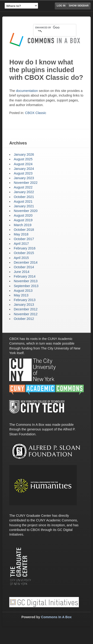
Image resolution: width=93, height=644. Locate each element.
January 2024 (24, 169)
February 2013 (25, 300)
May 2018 (21, 234)
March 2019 (22, 225)
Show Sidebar (79, 6)
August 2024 (23, 164)
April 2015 (21, 258)
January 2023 (24, 178)
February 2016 (25, 248)
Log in (61, 6)
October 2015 (24, 253)
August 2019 (23, 220)
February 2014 (25, 276)
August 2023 (23, 173)
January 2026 (24, 154)
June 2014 (21, 272)
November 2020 (26, 211)
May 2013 (21, 295)
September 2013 (26, 286)
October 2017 (24, 239)
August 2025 (23, 159)
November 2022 (26, 183)
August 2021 (23, 201)
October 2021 (24, 197)
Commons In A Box (56, 617)
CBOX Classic (36, 113)
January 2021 (24, 206)
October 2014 (24, 267)
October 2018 (24, 230)
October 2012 (24, 319)
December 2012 (26, 309)
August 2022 (23, 187)
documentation (27, 91)
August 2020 (23, 215)
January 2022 (24, 192)
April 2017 (21, 244)
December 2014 (26, 262)
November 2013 (26, 281)
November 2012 (26, 314)
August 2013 (23, 291)
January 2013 (24, 305)
